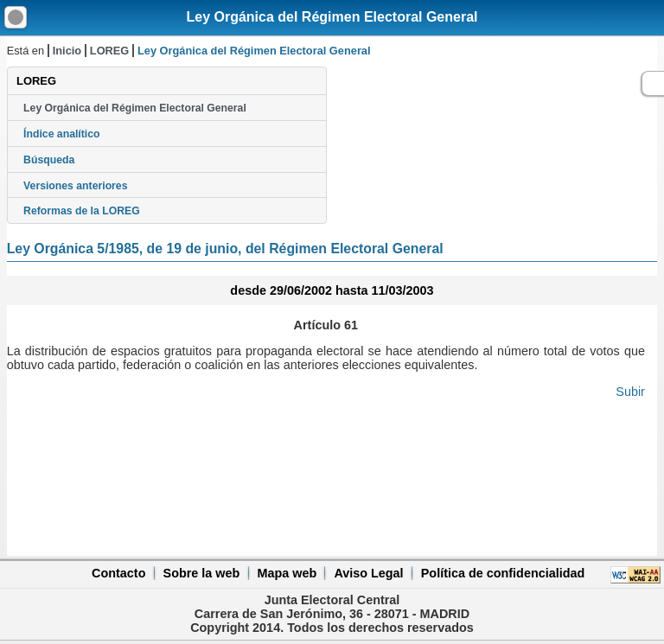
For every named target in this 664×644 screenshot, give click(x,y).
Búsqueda (49, 160)
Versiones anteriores (75, 186)
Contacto (118, 573)
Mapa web (287, 573)
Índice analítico (61, 134)
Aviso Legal (368, 573)
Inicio (67, 51)
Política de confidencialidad (503, 573)
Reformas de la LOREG (82, 211)
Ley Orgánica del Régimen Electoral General (332, 17)
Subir (630, 392)
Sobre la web (202, 573)
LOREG (110, 51)
